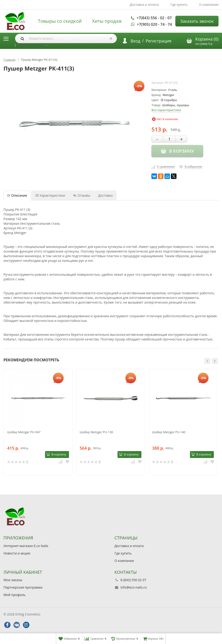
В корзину (56, 454)
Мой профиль (14, 595)
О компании (209, 5)
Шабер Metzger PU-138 (96, 432)
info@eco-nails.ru (134, 587)
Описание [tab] (17, 195)
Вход (135, 41)
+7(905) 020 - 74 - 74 (154, 24)
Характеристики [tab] (50, 195)
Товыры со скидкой (60, 21)
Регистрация (158, 41)
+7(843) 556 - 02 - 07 (154, 18)
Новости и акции (17, 553)
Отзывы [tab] (82, 195)
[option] (38, 422)
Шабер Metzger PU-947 (24, 432)
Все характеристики (166, 110)
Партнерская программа (23, 587)
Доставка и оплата (144, 5)
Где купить (179, 5)
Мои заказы (13, 580)
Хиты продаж (107, 21)
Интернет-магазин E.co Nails (26, 546)
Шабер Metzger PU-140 (169, 432)
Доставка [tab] (105, 195)
